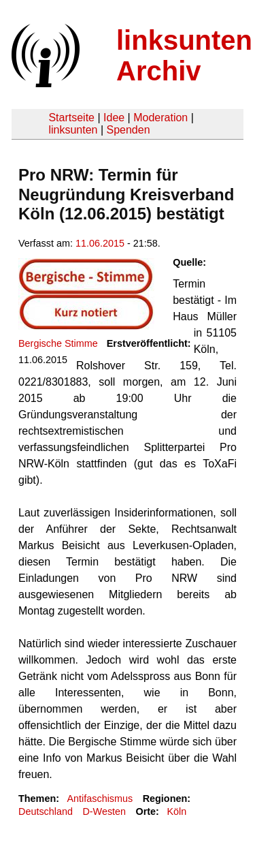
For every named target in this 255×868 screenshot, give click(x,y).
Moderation (160, 118)
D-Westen (104, 811)
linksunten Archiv (184, 56)
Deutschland (46, 811)
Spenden (128, 130)
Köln (176, 811)
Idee (114, 118)
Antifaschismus (100, 799)
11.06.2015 (100, 243)
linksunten (73, 130)
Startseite (71, 118)
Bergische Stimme (58, 343)
